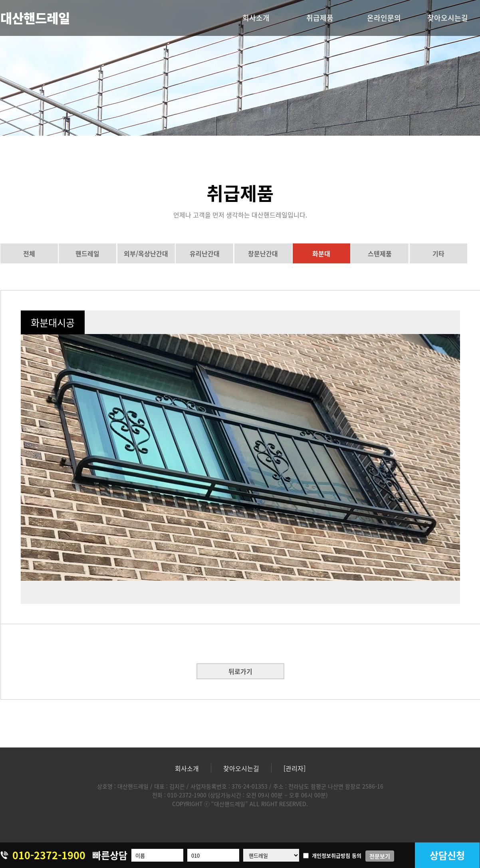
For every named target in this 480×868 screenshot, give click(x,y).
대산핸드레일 (35, 18)
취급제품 (320, 18)
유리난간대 (205, 253)
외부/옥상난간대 (146, 253)
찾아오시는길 (448, 18)
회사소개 (256, 18)
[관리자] (295, 768)
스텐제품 (380, 253)
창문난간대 (263, 253)
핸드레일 (87, 253)
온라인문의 (384, 18)
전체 (29, 253)
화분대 (321, 253)
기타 (438, 253)
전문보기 (380, 856)
